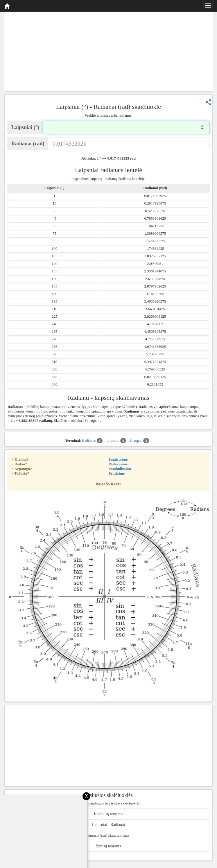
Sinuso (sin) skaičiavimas (108, 835)
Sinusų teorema (108, 846)
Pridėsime (117, 473)
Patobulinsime (120, 469)
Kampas (139, 441)
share (208, 102)
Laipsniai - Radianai (109, 825)
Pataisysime (118, 459)
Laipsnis (116, 441)
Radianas (92, 441)
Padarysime (118, 464)
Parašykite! (108, 484)
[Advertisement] (108, 51)
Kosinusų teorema (108, 814)
